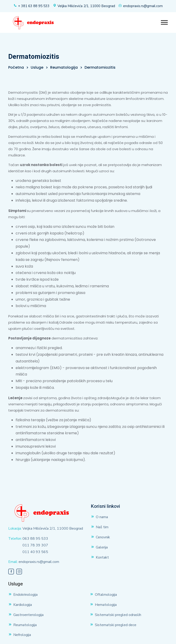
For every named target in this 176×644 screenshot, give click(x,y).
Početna (16, 67)
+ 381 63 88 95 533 (34, 6)
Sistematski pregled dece (116, 625)
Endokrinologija (25, 595)
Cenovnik (103, 537)
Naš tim (102, 527)
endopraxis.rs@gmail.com (143, 6)
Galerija (102, 547)
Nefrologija (22, 635)
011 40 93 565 (35, 552)
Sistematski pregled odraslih (118, 615)
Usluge (37, 67)
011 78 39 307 (35, 545)
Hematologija (106, 605)
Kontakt (102, 557)
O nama (102, 517)
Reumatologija (64, 67)
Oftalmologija (106, 595)
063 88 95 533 (35, 539)
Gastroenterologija (28, 615)
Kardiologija (23, 605)
